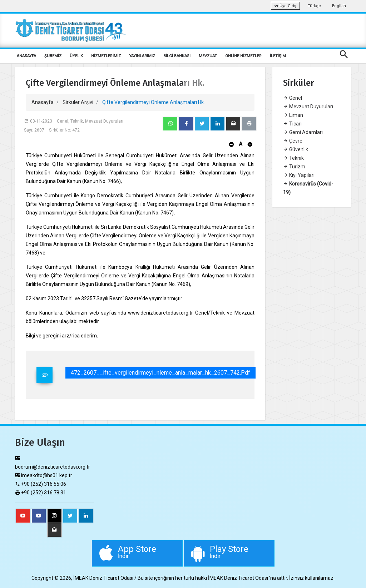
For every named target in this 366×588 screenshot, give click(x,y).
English (339, 6)
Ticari (292, 124)
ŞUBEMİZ (53, 56)
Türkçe (314, 6)
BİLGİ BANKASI (177, 56)
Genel (293, 98)
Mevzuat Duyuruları (308, 107)
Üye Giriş (285, 6)
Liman (293, 115)
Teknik (293, 158)
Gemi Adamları (303, 132)
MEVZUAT (208, 56)
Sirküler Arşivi (78, 102)
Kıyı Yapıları (299, 175)
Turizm (294, 167)
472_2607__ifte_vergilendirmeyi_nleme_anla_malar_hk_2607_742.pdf (160, 373)
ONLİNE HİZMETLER (243, 56)
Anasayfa (43, 102)
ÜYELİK (76, 56)
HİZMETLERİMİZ (106, 56)
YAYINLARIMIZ (142, 56)
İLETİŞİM (278, 56)
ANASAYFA (26, 56)
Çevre (293, 141)
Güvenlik (296, 149)
